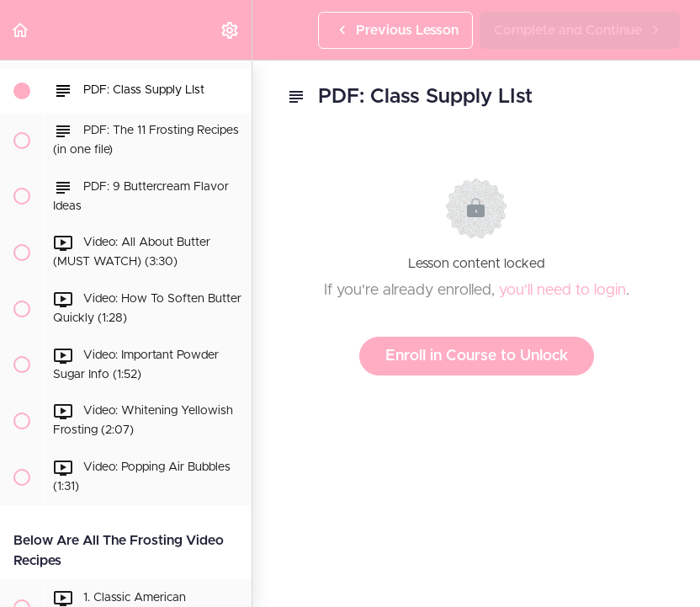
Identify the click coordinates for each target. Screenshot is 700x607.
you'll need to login (562, 290)
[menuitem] (231, 30)
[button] (21, 30)
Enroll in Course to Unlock (477, 356)
